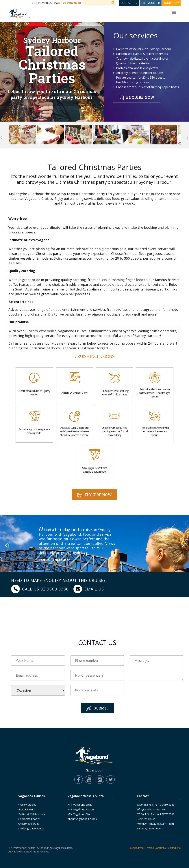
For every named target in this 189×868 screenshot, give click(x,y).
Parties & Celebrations (32, 814)
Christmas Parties (29, 824)
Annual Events (27, 809)
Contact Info (174, 848)
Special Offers (136, 848)
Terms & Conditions (155, 848)
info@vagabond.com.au (151, 809)
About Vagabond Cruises (82, 819)
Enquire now (140, 97)
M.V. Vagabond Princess (82, 809)
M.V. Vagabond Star (79, 814)
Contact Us (129, 3)
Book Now (171, 3)
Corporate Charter (29, 819)
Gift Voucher (151, 3)
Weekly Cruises (27, 805)
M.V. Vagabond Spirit (80, 805)
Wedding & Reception (31, 828)
